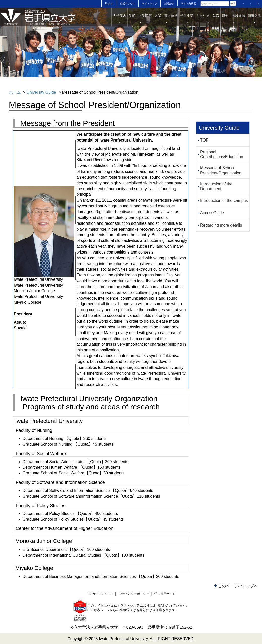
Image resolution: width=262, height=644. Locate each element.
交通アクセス (128, 3)
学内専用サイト (165, 594)
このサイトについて (100, 594)
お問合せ (169, 3)
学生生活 (187, 18)
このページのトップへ (238, 586)
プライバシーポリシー (134, 594)
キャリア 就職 (208, 18)
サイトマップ (150, 3)
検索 (233, 3)
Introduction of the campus (224, 200)
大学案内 (120, 18)
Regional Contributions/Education (222, 154)
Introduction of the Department (216, 186)
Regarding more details (221, 225)
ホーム (15, 92)
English (109, 3)
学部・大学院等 (140, 18)
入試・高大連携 (166, 18)
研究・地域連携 (233, 18)
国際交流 (254, 18)
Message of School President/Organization (221, 170)
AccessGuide (212, 213)
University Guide (41, 92)
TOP (204, 140)
